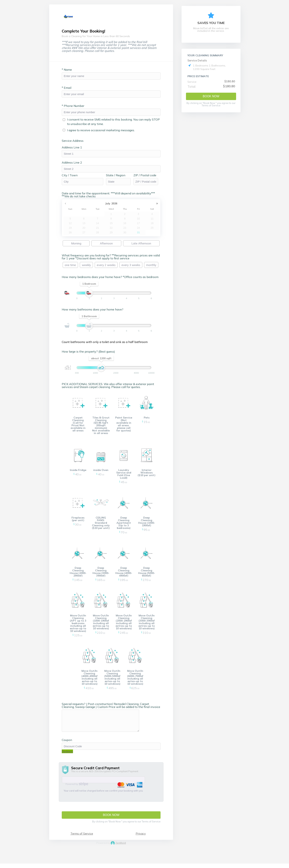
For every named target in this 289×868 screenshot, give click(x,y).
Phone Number (75, 107)
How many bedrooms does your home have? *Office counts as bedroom (113, 279)
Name (69, 71)
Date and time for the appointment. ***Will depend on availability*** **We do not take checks (111, 196)
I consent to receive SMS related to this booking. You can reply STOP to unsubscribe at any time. (116, 123)
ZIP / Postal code (147, 177)
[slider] (91, 295)
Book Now (211, 96)
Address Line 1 (74, 149)
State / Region (118, 177)
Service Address (75, 142)
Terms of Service (84, 835)
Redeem (70, 753)
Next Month (159, 205)
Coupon (69, 742)
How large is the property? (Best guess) (91, 353)
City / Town (72, 177)
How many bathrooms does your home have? (95, 311)
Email (69, 89)
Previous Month (68, 205)
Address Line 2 (74, 164)
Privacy (143, 835)
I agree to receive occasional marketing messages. (103, 132)
